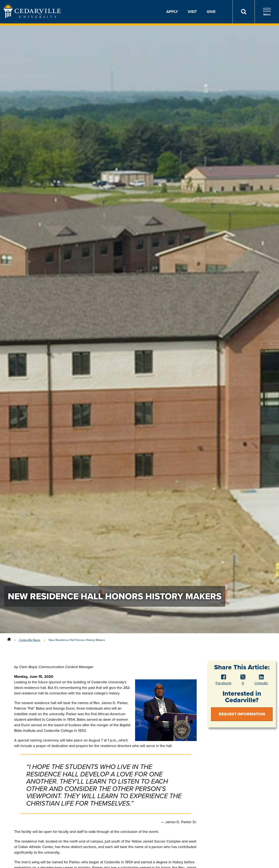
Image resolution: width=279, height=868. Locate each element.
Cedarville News (30, 640)
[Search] (244, 12)
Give (211, 12)
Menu (267, 12)
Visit (192, 12)
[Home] (9, 640)
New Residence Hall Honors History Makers (77, 640)
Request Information (242, 714)
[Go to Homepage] (32, 17)
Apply (172, 12)
